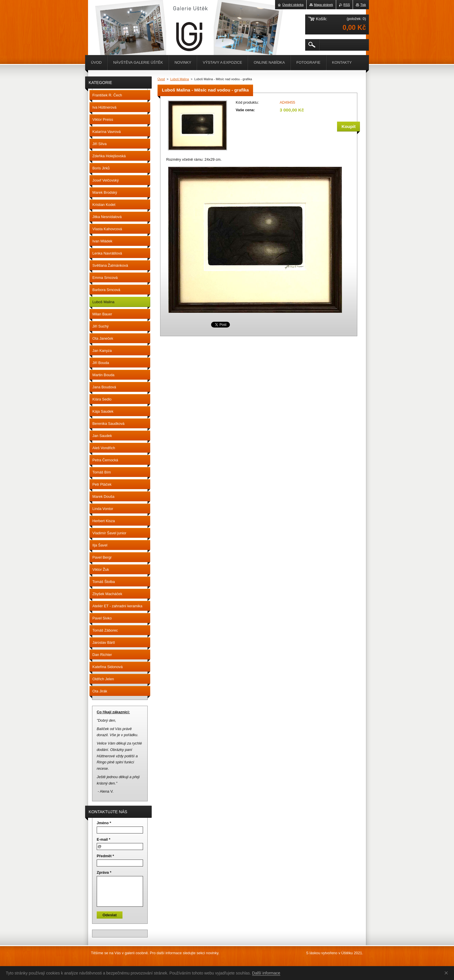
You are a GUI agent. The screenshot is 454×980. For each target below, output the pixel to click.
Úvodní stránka (293, 5)
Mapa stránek (323, 5)
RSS (347, 5)
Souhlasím (447, 973)
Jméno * (104, 823)
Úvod (161, 79)
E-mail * (104, 839)
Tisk (363, 5)
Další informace (266, 973)
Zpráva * (104, 872)
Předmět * (105, 856)
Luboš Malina (180, 79)
